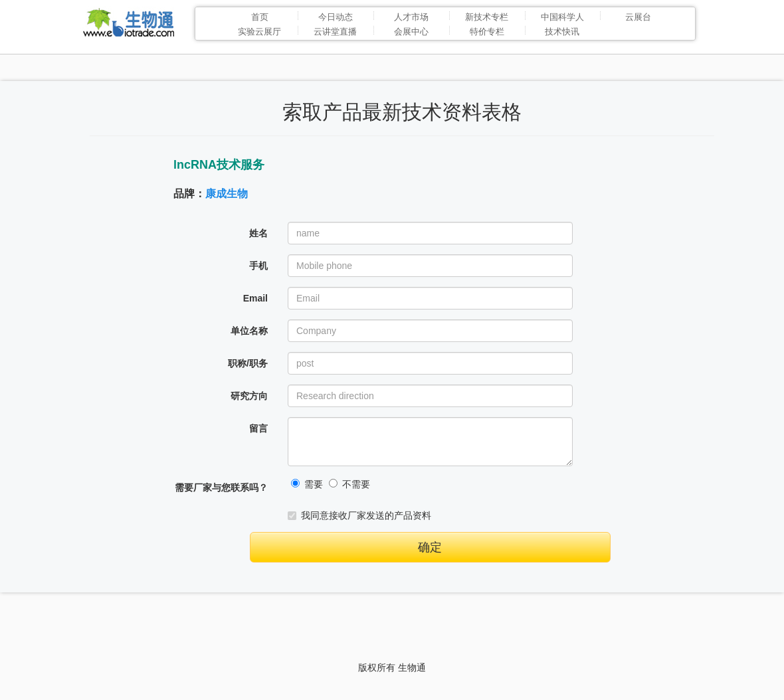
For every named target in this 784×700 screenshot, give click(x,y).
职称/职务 (248, 363)
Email (255, 298)
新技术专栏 (487, 17)
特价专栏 (487, 32)
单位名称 (249, 331)
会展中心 (411, 32)
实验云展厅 (259, 32)
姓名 (258, 233)
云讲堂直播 (335, 32)
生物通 (412, 667)
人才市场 (411, 17)
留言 (258, 428)
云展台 (638, 17)
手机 (258, 266)
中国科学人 (562, 17)
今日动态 (336, 17)
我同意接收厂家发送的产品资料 (359, 515)
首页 (260, 17)
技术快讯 (562, 32)
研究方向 (249, 396)
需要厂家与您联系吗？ (221, 487)
